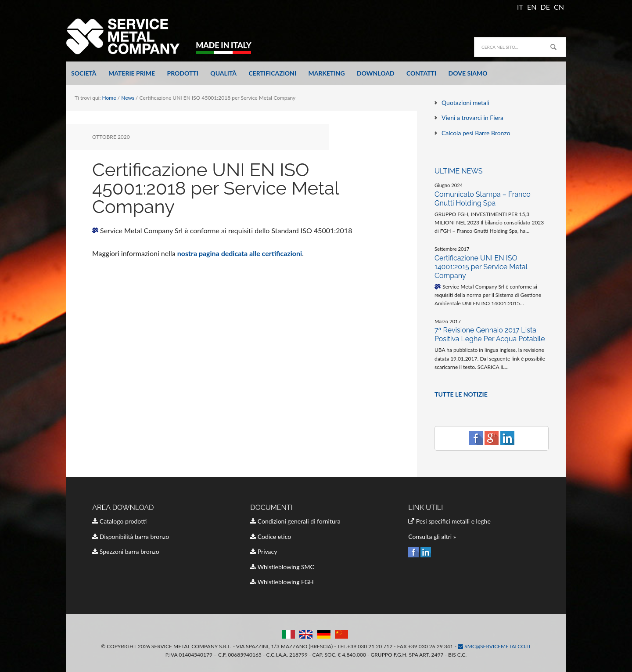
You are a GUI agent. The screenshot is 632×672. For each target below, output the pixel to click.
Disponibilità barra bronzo (131, 537)
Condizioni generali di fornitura (295, 521)
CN (559, 7)
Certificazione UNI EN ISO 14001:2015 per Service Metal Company (481, 267)
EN (532, 7)
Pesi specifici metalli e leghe (449, 521)
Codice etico (271, 537)
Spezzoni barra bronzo (126, 551)
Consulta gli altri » (432, 537)
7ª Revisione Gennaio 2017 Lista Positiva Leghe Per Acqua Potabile (490, 334)
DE (545, 7)
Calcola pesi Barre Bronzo (476, 133)
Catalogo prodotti (119, 521)
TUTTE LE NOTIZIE (461, 394)
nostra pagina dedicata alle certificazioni (240, 253)
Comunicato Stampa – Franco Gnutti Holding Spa (483, 199)
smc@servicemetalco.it (494, 646)
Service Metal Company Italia (165, 36)
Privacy (264, 551)
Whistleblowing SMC (282, 567)
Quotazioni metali (465, 103)
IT (520, 7)
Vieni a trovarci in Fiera (472, 117)
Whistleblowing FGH (282, 582)
